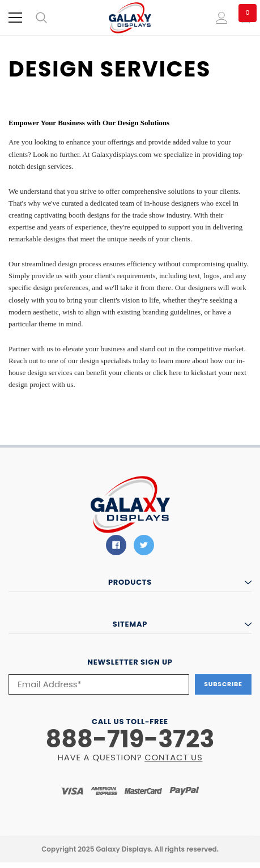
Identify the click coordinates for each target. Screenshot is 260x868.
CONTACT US (173, 757)
